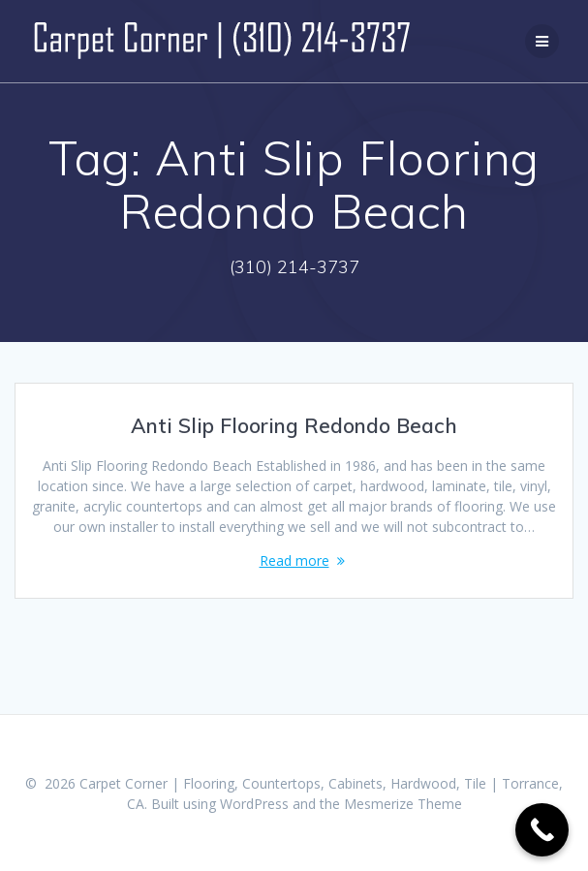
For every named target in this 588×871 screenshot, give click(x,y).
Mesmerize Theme (403, 804)
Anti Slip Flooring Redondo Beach (294, 425)
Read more (294, 560)
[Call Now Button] (542, 830)
